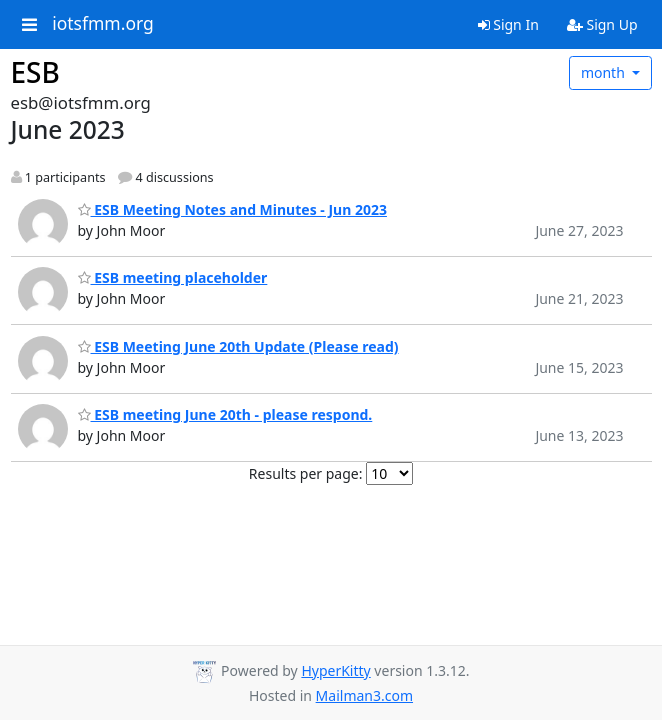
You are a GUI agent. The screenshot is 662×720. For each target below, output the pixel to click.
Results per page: (306, 473)
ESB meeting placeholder (173, 277)
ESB (35, 72)
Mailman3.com (364, 695)
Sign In (508, 24)
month (605, 72)
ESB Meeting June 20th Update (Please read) (238, 346)
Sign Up (602, 24)
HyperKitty (335, 670)
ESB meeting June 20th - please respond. (225, 414)
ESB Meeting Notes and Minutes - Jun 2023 (232, 209)
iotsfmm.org (103, 24)
